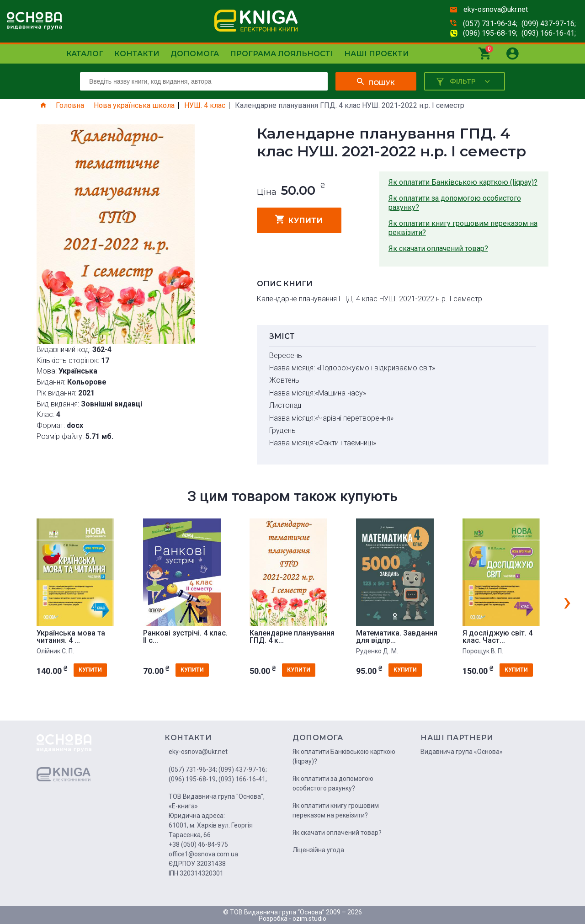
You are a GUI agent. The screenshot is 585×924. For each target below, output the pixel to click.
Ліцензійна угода (318, 850)
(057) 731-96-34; (490, 24)
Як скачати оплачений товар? (438, 248)
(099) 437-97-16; (549, 24)
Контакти (137, 54)
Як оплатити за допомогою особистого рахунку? (455, 203)
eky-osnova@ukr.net (496, 9)
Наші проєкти (377, 54)
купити (299, 219)
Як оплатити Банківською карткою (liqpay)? (463, 182)
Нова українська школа (134, 106)
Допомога (195, 54)
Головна (70, 106)
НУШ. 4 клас (205, 106)
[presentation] (567, 601)
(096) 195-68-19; (490, 33)
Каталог (85, 54)
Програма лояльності (282, 54)
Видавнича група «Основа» (462, 752)
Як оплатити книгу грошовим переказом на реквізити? (463, 228)
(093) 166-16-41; (549, 33)
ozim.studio (309, 919)
